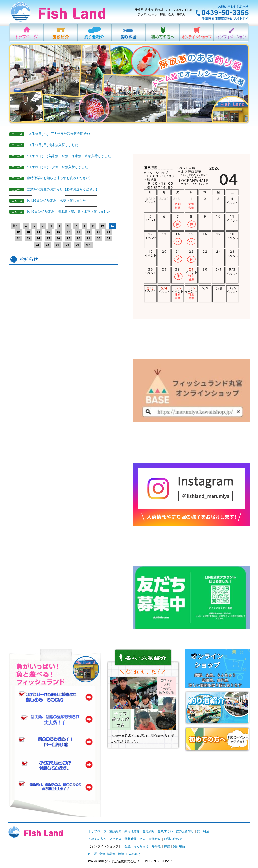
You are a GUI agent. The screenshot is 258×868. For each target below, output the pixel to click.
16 (58, 232)
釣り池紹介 (95, 33)
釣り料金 (129, 33)
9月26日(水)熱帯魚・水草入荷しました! (57, 201)
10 (102, 226)
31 (108, 239)
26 (58, 239)
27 (68, 239)
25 (48, 239)
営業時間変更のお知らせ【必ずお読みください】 (63, 190)
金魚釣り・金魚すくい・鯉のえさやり (168, 831)
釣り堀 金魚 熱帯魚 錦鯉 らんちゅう (115, 854)
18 (78, 232)
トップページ (97, 831)
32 (37, 245)
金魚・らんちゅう (137, 846)
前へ (16, 226)
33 (47, 245)
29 (88, 239)
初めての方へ (163, 33)
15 (48, 232)
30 (98, 239)
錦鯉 (167, 846)
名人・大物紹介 (150, 839)
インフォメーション (231, 33)
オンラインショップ (197, 33)
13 (28, 232)
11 (112, 226)
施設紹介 (61, 33)
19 (88, 232)
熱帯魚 (156, 846)
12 (18, 232)
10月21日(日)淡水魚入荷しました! (54, 145)
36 (77, 245)
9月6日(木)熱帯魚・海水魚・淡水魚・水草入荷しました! (70, 212)
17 (68, 232)
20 (98, 232)
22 (18, 239)
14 (38, 232)
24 (38, 239)
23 (28, 239)
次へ (88, 245)
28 (78, 239)
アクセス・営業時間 (123, 839)
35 (67, 245)
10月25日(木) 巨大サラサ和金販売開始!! (59, 134)
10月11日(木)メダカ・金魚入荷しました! (58, 167)
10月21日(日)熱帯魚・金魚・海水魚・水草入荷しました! (70, 156)
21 (108, 232)
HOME (27, 33)
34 (57, 245)
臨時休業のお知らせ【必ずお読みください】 (60, 178)
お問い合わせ (173, 839)
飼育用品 (179, 846)
